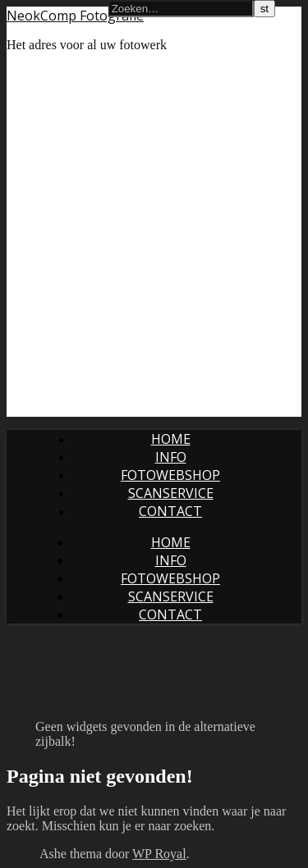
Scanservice (171, 493)
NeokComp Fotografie (75, 16)
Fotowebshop (170, 475)
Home (171, 439)
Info (171, 457)
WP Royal (159, 854)
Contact (170, 511)
